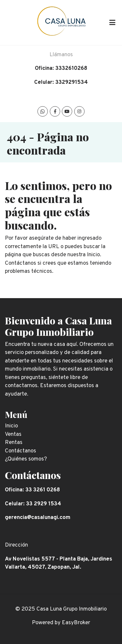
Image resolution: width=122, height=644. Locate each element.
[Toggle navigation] (112, 22)
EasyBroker (76, 623)
